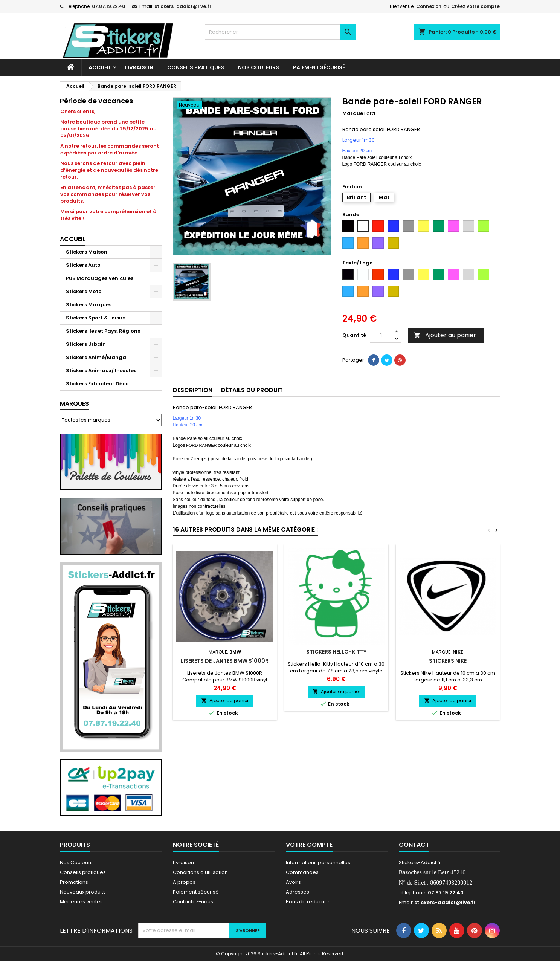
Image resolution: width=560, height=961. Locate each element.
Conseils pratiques (83, 872)
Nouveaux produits (83, 892)
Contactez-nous (193, 902)
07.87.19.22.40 (108, 6)
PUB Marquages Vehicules (100, 278)
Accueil (100, 67)
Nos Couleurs (259, 67)
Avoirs (293, 882)
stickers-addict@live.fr (183, 6)
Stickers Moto (84, 291)
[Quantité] (381, 335)
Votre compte (309, 845)
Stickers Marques (89, 305)
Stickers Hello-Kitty (336, 652)
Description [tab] (193, 390)
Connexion (429, 6)
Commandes (302, 872)
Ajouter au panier (445, 335)
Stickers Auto (83, 265)
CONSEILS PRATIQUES (196, 67)
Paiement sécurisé (319, 67)
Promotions (74, 882)
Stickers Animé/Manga (96, 357)
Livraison (139, 67)
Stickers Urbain (86, 344)
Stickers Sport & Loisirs (96, 318)
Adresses (298, 892)
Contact (414, 845)
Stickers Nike (448, 661)
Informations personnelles (318, 862)
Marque (353, 113)
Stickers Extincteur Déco (97, 384)
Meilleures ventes (81, 902)
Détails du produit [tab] (252, 390)
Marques (74, 404)
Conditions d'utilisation (200, 872)
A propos (184, 882)
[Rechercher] (280, 32)
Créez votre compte (475, 6)
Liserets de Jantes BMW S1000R (225, 661)
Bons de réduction (308, 902)
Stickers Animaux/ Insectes (101, 370)
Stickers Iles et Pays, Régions (103, 331)
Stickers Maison (87, 252)
